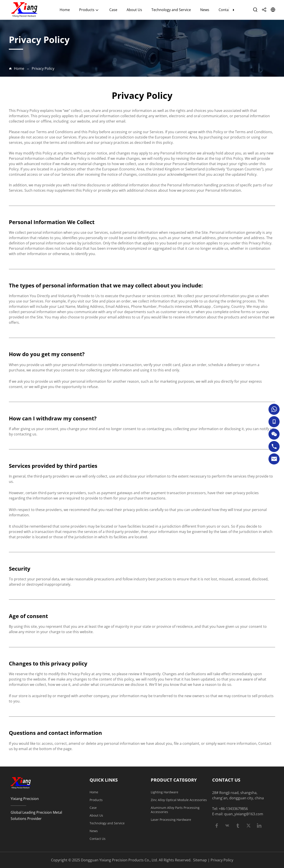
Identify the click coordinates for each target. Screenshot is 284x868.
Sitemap (200, 860)
